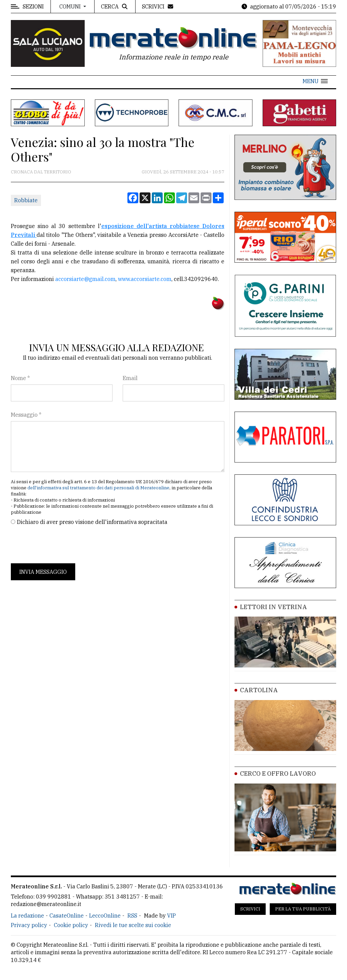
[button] (315, 81)
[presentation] (62, 545)
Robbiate (26, 200)
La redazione (27, 916)
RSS (132, 916)
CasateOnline (67, 916)
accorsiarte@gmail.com (85, 279)
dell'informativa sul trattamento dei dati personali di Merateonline (98, 488)
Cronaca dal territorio (41, 172)
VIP (171, 916)
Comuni (71, 6)
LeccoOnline (105, 916)
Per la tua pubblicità (303, 909)
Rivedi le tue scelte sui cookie (133, 925)
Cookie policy (71, 925)
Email (130, 378)
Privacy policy (29, 925)
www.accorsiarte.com (145, 279)
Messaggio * (26, 415)
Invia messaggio (43, 572)
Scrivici (250, 909)
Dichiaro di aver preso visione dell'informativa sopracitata (92, 522)
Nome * (20, 378)
